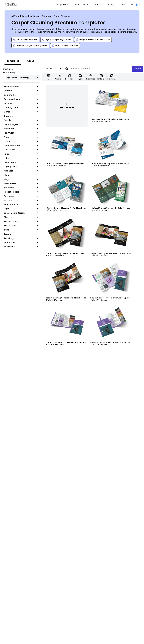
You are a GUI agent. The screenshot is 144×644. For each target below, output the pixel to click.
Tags (21, 230)
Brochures (34, 16)
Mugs (21, 179)
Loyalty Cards (21, 167)
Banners (21, 91)
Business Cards (21, 99)
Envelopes (21, 129)
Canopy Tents (21, 108)
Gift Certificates (21, 146)
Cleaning (46, 16)
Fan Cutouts (21, 133)
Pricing (111, 4)
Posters (21, 200)
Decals (21, 120)
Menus (21, 175)
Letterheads (21, 162)
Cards (21, 112)
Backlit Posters (21, 87)
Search (137, 69)
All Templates (19, 16)
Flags (21, 137)
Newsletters (21, 183)
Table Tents (21, 226)
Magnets (21, 171)
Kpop (21, 154)
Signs (21, 209)
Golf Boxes (21, 150)
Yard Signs (21, 247)
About (123, 4)
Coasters (21, 116)
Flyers (21, 141)
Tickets (21, 234)
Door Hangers (21, 124)
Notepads (21, 188)
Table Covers (21, 221)
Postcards (21, 196)
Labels (21, 158)
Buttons (21, 103)
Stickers (21, 217)
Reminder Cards (21, 205)
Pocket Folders (21, 192)
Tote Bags (21, 238)
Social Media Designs (21, 213)
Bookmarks (21, 95)
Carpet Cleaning (18, 78)
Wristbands (21, 242)
